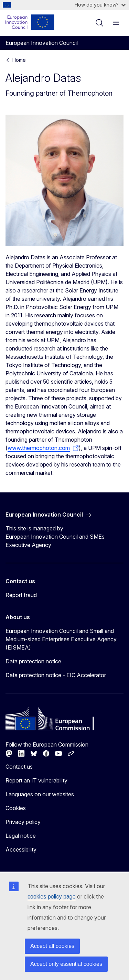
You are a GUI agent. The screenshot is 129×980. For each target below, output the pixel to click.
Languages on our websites (40, 794)
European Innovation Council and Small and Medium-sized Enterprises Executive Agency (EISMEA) (61, 639)
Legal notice (21, 836)
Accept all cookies (52, 946)
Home (19, 60)
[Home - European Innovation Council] (30, 22)
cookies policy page (52, 897)
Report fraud (21, 595)
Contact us (19, 767)
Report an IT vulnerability (36, 780)
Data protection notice (33, 661)
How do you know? (100, 5)
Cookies (16, 808)
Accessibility (21, 849)
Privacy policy (23, 822)
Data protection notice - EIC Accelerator (56, 675)
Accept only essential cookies (66, 964)
